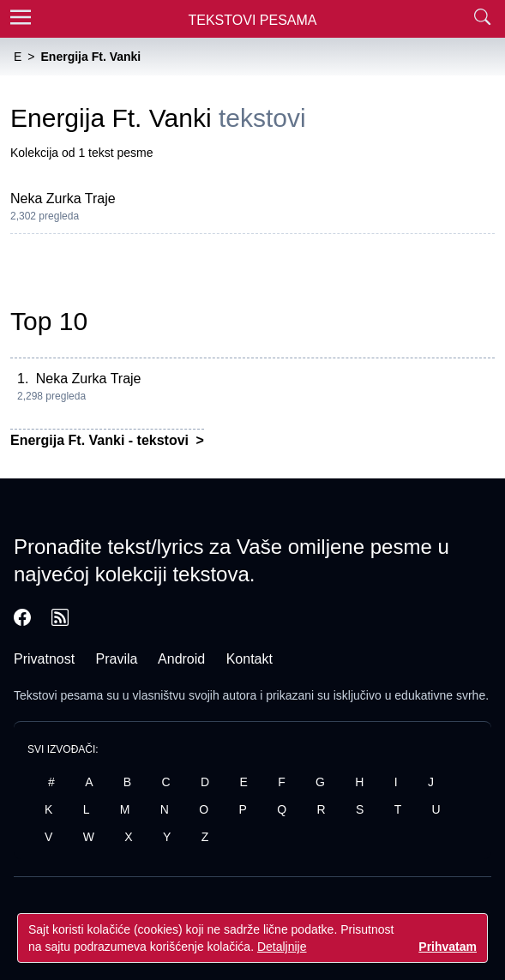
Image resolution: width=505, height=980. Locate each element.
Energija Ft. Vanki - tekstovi (102, 440)
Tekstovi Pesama (253, 20)
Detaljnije (282, 947)
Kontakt (249, 659)
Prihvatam (448, 947)
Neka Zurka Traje (63, 198)
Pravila (117, 659)
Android (181, 659)
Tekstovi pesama (58, 695)
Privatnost (44, 659)
